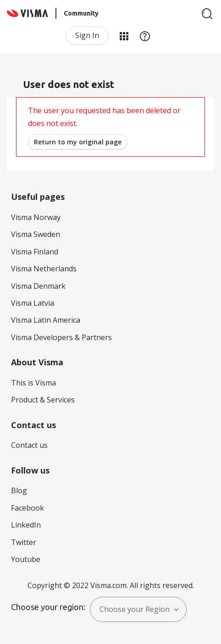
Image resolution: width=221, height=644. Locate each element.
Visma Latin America (46, 320)
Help (145, 36)
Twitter (24, 542)
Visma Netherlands (44, 269)
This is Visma (33, 383)
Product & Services (43, 400)
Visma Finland (35, 252)
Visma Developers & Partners (61, 337)
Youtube (26, 559)
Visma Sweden (36, 234)
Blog (19, 490)
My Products (124, 36)
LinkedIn (26, 525)
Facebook (28, 508)
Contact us (29, 445)
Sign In (87, 35)
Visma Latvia (33, 303)
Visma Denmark (38, 286)
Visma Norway (36, 217)
